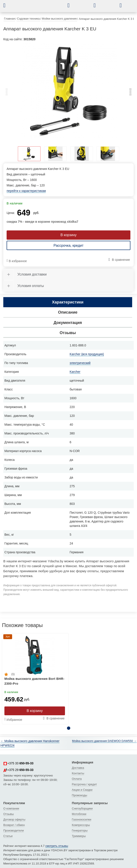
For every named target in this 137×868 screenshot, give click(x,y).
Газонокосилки (81, 819)
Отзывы (9, 814)
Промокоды (80, 795)
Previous (7, 93)
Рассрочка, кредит (68, 246)
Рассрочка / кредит (84, 784)
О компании (11, 808)
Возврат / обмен (14, 825)
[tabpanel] (68, 91)
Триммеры (79, 836)
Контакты (78, 773)
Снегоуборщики (82, 808)
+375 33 (18, 763)
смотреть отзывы (57, 846)
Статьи (8, 836)
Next (130, 93)
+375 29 (18, 770)
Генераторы (80, 830)
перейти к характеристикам (26, 191)
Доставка (78, 768)
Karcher (75, 372)
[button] (8, 5)
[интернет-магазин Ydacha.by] (40, 7)
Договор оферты (14, 819)
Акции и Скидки (82, 790)
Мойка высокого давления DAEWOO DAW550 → (104, 741)
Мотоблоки (79, 814)
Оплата (77, 779)
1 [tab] (69, 728)
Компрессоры (81, 825)
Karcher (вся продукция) (87, 354)
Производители (14, 830)
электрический (80, 363)
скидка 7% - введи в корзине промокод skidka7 (42, 222)
